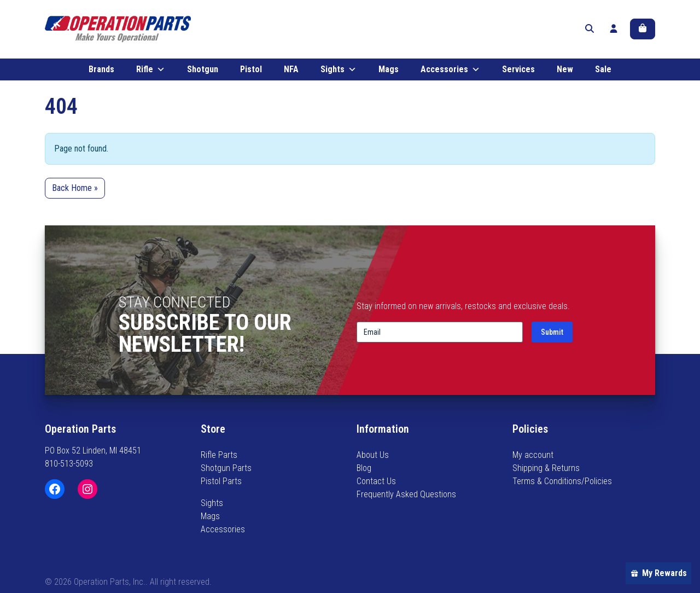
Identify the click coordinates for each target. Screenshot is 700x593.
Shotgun (203, 70)
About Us (373, 455)
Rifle (151, 70)
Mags (389, 70)
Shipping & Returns (546, 468)
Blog (364, 468)
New (565, 70)
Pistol (251, 70)
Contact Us (376, 481)
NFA (291, 70)
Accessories (450, 70)
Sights (339, 70)
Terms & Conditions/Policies (562, 481)
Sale (603, 70)
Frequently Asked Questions (406, 494)
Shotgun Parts (226, 468)
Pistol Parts (221, 481)
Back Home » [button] (75, 188)
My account (533, 455)
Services (518, 70)
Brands (101, 70)
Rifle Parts (219, 455)
